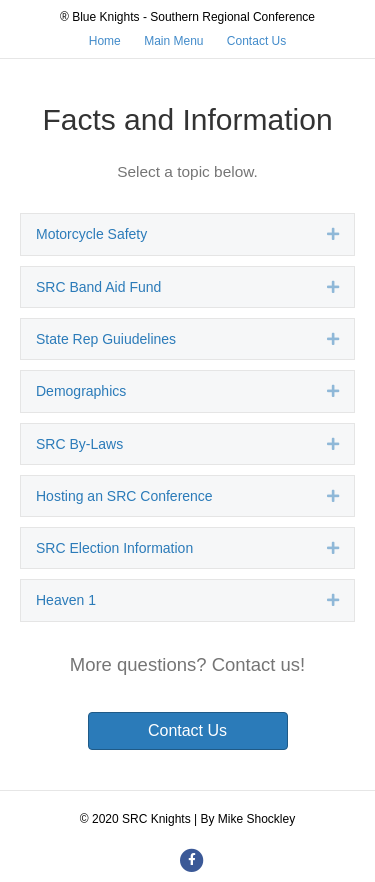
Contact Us (256, 41)
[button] (333, 234)
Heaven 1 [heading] (66, 600)
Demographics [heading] (81, 391)
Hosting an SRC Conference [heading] (124, 496)
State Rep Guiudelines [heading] (106, 339)
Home (105, 41)
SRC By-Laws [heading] (79, 444)
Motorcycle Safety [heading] (91, 234)
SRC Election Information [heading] (114, 548)
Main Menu (173, 41)
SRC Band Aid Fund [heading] (98, 287)
